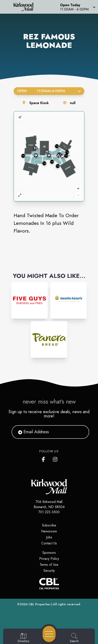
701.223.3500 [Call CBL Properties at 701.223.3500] (49, 512)
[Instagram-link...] (30, 300)
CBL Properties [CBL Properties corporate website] (40, 604)
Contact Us (49, 543)
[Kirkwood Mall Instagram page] (55, 458)
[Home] (25, 7)
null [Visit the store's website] (73, 103)
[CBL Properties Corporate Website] (49, 584)
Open (49, 91)
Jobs (49, 537)
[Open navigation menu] (49, 634)
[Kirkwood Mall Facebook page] (44, 458)
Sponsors (49, 553)
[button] (77, 7)
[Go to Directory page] (23, 638)
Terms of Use (49, 565)
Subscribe (49, 525)
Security (49, 571)
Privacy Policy (49, 559)
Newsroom (49, 531)
